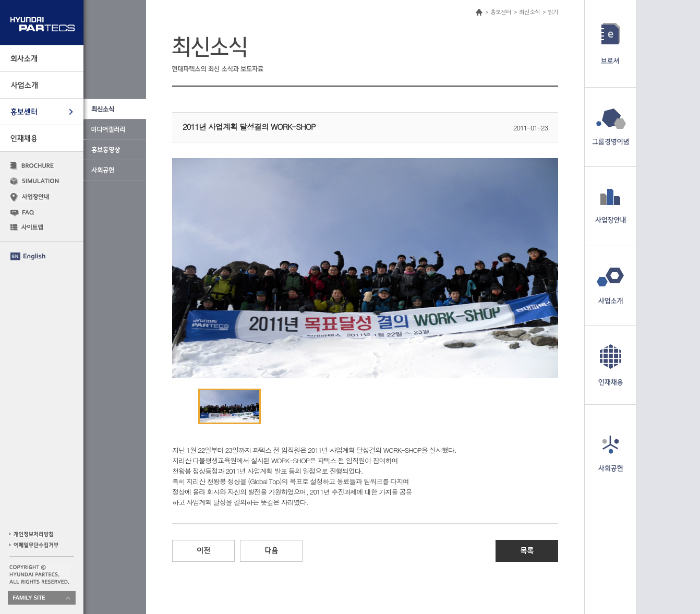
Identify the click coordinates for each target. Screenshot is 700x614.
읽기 (553, 12)
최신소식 (529, 12)
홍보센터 (501, 12)
